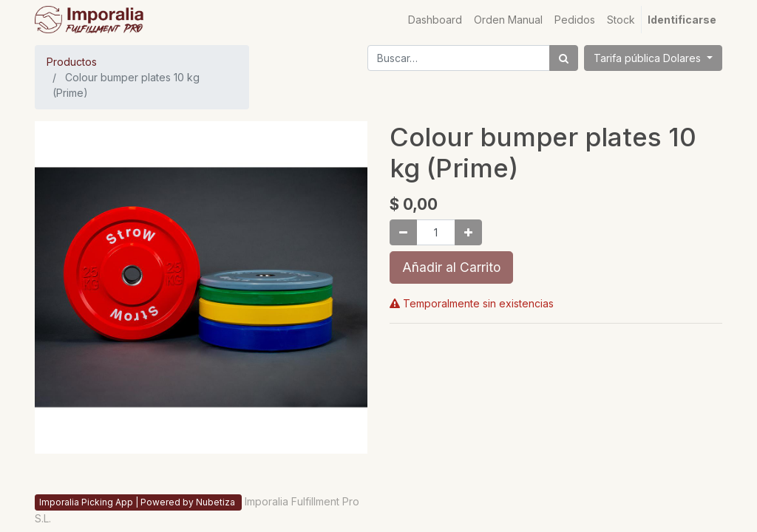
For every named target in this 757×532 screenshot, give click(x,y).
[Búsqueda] (564, 58)
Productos (72, 62)
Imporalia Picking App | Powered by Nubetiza (138, 502)
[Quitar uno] (403, 232)
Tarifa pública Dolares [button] (649, 58)
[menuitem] (435, 20)
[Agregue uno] (468, 232)
